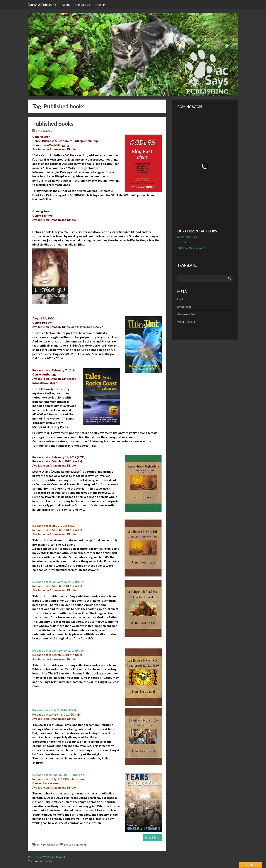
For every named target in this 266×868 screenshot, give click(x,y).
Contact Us (83, 5)
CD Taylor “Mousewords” (192, 248)
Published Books (53, 123)
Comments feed (187, 314)
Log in (181, 299)
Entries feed (184, 307)
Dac (50, 861)
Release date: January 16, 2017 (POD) (58, 582)
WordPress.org (186, 322)
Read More (152, 837)
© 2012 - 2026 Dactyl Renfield (47, 857)
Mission (100, 5)
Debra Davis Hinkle (188, 237)
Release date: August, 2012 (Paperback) (59, 775)
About (66, 5)
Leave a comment (75, 845)
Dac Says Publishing (42, 5)
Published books (48, 845)
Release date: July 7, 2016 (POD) (54, 710)
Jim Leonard (184, 242)
